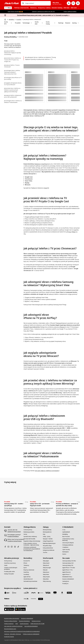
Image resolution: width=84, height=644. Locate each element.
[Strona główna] (5, 19)
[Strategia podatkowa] (68, 545)
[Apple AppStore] (9, 609)
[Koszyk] (78, 3)
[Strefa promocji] (8, 561)
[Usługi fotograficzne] (48, 541)
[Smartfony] (26, 572)
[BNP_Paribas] (41, 593)
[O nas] (64, 530)
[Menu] (8, 8)
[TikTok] (19, 547)
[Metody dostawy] (47, 530)
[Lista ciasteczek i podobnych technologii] (13, 626)
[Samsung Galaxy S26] (68, 565)
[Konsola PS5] (27, 561)
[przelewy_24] (26, 593)
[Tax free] (45, 552)
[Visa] (48, 593)
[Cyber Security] (66, 550)
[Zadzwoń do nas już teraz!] (14, 532)
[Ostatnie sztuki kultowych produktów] (13, 568)
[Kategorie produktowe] (49, 550)
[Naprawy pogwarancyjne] (49, 543)
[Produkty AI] (65, 584)
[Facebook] (6, 547)
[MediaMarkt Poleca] (67, 577)
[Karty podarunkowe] (48, 548)
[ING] (26, 599)
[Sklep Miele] (46, 579)
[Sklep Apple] (46, 561)
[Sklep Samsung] (47, 581)
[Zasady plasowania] (24, 624)
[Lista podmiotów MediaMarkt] (31, 626)
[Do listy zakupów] (73, 3)
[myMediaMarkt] (66, 532)
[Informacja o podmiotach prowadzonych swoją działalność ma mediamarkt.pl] (32, 549)
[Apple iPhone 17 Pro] (67, 570)
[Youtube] (9, 547)
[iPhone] (25, 563)
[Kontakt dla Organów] (9, 637)
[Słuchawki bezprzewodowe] (30, 581)
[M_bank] (69, 593)
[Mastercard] (55, 593)
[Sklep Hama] (46, 574)
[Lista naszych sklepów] (68, 543)
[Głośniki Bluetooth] (28, 579)
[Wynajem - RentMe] (48, 539)
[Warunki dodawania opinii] (10, 629)
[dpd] (7, 593)
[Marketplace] (66, 552)
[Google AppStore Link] (20, 609)
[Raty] (44, 534)
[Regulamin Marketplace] (24, 621)
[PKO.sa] (33, 599)
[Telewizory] (26, 565)
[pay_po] (33, 593)
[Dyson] (25, 568)
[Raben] (7, 599)
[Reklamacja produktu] (29, 532)
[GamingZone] (66, 581)
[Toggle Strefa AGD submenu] (42, 23)
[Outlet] (6, 565)
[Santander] (41, 599)
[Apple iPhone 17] (66, 574)
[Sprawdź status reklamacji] (30, 537)
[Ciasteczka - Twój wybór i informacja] (13, 634)
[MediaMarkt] (12, 3)
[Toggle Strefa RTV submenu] (11, 23)
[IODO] (17, 624)
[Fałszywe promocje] (36, 621)
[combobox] (37, 3)
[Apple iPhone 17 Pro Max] (69, 568)
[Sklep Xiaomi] (46, 563)
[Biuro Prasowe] (66, 537)
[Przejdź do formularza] (13, 536)
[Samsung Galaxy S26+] (68, 563)
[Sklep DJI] (45, 570)
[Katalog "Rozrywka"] (9, 574)
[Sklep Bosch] (46, 565)
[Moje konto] (69, 3)
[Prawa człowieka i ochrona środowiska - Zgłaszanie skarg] (32, 544)
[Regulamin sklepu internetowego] (32, 541)
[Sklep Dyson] (46, 572)
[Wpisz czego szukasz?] (23, 3)
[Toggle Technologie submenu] (31, 23)
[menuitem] (21, 8)
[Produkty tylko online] (9, 572)
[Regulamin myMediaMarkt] (27, 618)
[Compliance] (65, 547)
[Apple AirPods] (27, 577)
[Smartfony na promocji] (10, 563)
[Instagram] (12, 547)
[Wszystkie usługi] (47, 546)
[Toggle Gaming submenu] (78, 23)
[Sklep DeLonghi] (47, 568)
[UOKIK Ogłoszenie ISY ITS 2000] (37, 624)
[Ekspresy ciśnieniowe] (29, 570)
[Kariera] (64, 554)
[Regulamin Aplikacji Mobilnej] (11, 621)
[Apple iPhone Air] (66, 572)
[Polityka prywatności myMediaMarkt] (31, 634)
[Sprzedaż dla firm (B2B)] (29, 539)
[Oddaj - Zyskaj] (47, 537)
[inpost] (14, 593)
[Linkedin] (16, 547)
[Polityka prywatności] (9, 624)
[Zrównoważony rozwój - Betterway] (71, 540)
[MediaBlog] (65, 534)
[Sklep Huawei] (46, 577)
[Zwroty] (25, 534)
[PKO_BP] (62, 593)
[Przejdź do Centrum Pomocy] (15, 541)
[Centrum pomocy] (28, 530)
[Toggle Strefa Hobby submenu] (55, 23)
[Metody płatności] (47, 532)
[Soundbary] (26, 574)
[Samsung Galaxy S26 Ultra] (69, 561)
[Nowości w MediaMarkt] (68, 579)
